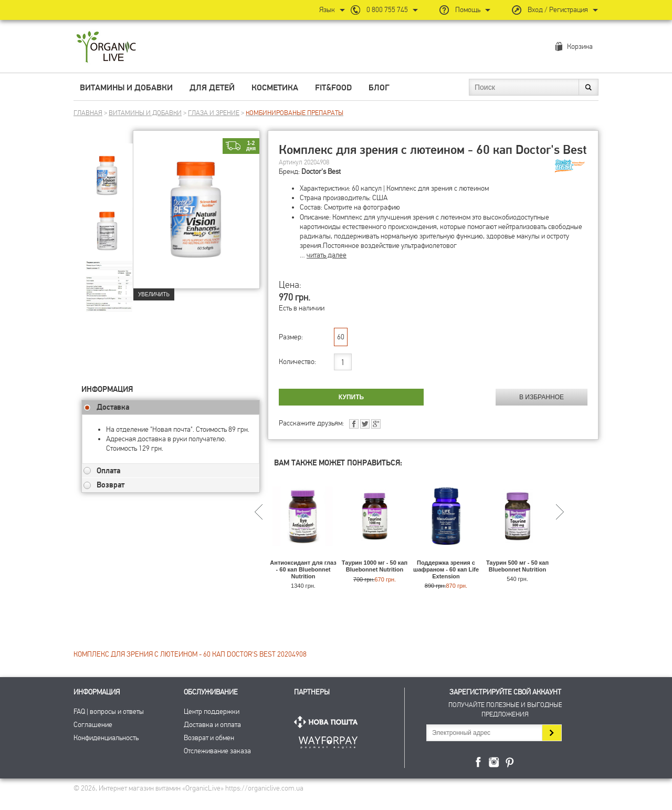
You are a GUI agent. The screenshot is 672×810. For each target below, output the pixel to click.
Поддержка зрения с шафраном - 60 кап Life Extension (446, 569)
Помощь (468, 10)
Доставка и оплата (212, 725)
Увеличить (154, 294)
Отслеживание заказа (217, 751)
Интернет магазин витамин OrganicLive (106, 48)
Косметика (275, 88)
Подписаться (552, 733)
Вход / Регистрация (558, 10)
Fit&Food (333, 88)
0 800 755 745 (387, 10)
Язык (327, 10)
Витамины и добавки (126, 88)
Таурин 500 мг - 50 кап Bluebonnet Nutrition (517, 566)
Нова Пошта (328, 722)
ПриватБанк (328, 740)
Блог (379, 88)
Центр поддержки (212, 712)
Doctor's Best (321, 172)
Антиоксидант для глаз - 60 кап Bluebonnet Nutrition (303, 569)
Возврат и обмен (209, 738)
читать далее (327, 255)
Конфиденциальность (106, 738)
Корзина (580, 46)
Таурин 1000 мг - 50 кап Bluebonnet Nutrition (375, 566)
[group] (107, 169)
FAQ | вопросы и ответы (109, 712)
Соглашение (93, 725)
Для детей (212, 88)
